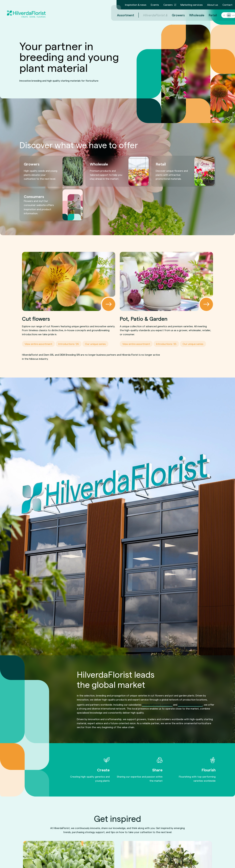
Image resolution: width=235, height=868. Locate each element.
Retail (209, 15)
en (225, 15)
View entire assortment (38, 344)
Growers (174, 15)
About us (213, 5)
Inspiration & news (136, 5)
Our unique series (95, 344)
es (230, 15)
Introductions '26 (69, 344)
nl (220, 15)
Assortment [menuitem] (122, 15)
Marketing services (192, 5)
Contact (227, 5)
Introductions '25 (166, 344)
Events (155, 5)
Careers (168, 5)
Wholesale (193, 15)
